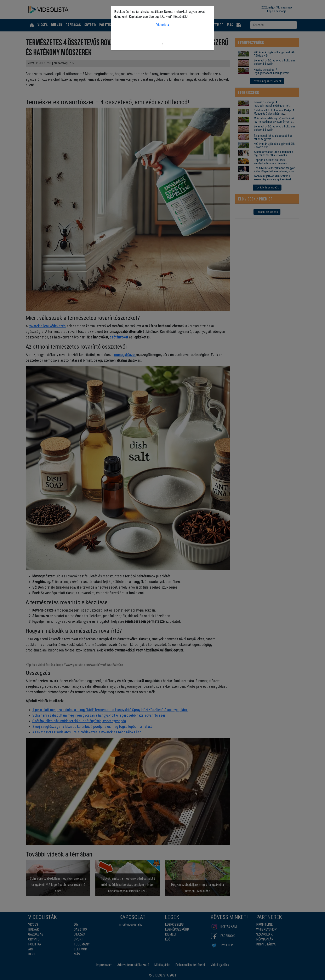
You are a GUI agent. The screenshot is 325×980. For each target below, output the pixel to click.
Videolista (163, 25)
